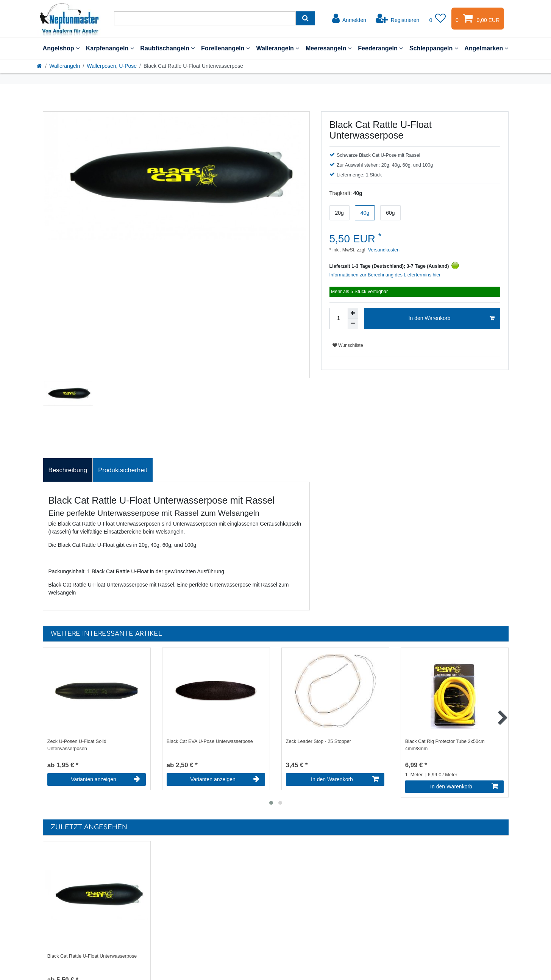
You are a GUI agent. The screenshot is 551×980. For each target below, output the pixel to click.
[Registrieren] (397, 19)
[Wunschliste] (437, 19)
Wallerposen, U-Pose (112, 66)
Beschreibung (68, 470)
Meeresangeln (329, 48)
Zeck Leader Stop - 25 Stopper (318, 741)
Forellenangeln (226, 48)
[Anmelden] (349, 19)
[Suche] (305, 18)
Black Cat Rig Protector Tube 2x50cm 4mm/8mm (445, 745)
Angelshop (61, 48)
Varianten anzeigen (105, 779)
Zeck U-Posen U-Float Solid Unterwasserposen (77, 745)
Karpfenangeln (110, 48)
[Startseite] (40, 66)
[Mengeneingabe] (339, 318)
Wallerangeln (278, 48)
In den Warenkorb (452, 318)
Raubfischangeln (167, 48)
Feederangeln (380, 48)
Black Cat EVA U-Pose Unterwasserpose (210, 741)
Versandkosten (383, 250)
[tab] (68, 470)
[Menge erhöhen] (353, 313)
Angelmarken (486, 48)
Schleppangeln (434, 48)
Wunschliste (348, 345)
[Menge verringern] (353, 324)
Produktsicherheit (123, 470)
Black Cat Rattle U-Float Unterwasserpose (92, 956)
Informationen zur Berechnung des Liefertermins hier (385, 275)
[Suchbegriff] (205, 18)
